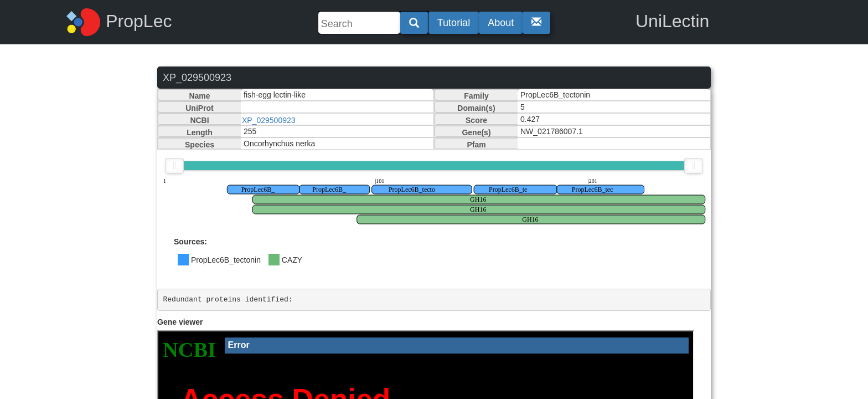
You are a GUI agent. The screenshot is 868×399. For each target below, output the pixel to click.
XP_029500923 (269, 120)
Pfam (476, 145)
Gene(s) (476, 132)
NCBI (199, 120)
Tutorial (454, 23)
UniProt (200, 108)
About (501, 23)
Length (200, 132)
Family (476, 96)
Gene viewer (180, 322)
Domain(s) (476, 108)
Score (476, 120)
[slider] (174, 166)
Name (199, 96)
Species (200, 145)
